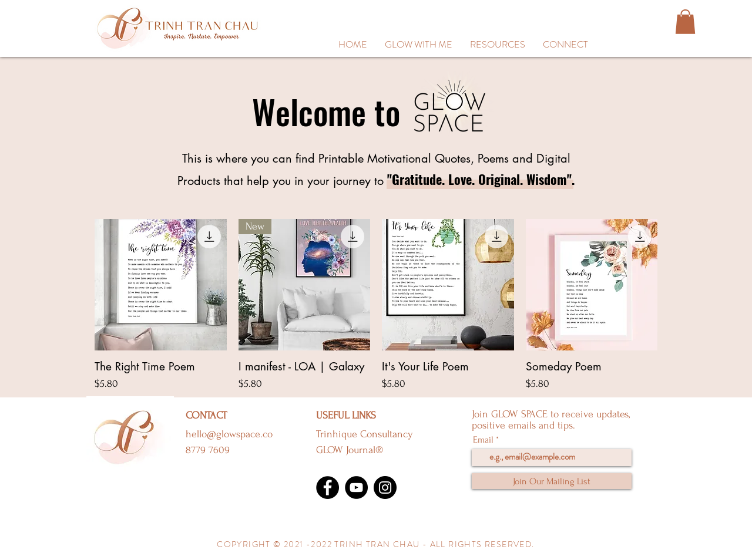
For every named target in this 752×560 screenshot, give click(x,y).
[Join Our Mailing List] (552, 481)
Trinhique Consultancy (365, 434)
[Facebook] (328, 488)
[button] (498, 44)
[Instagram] (385, 488)
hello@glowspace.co (229, 434)
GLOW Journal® (350, 450)
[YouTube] (356, 488)
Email (483, 440)
